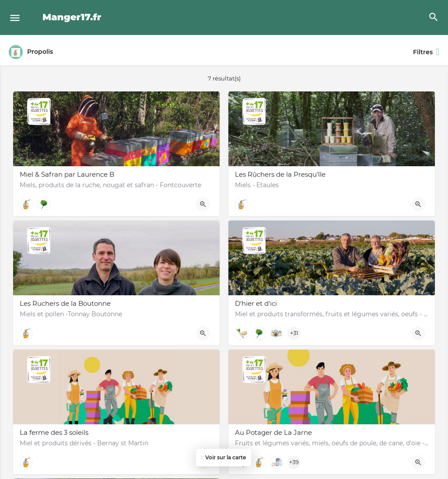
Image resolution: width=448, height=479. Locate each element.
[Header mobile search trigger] (434, 17)
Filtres (426, 52)
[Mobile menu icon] (15, 18)
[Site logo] (73, 17)
